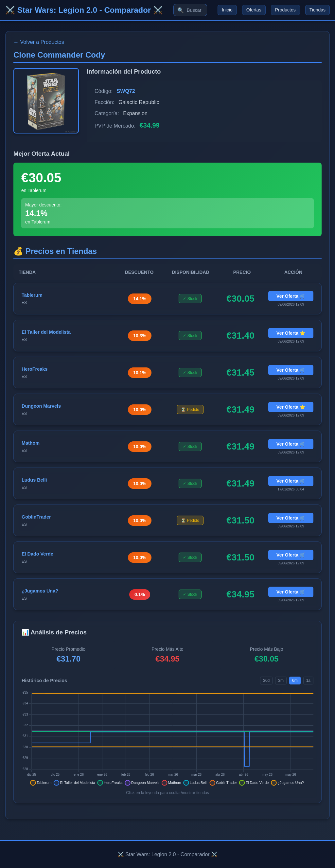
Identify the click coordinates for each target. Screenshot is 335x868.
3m (281, 681)
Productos (285, 10)
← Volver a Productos (39, 42)
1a (308, 681)
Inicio (227, 10)
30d (266, 681)
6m (295, 681)
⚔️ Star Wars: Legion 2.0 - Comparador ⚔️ (84, 10)
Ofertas (254, 10)
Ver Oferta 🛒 (291, 296)
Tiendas (317, 10)
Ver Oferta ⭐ (291, 333)
